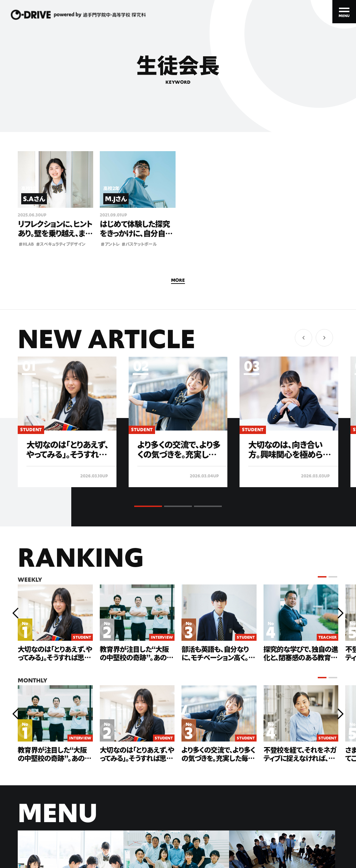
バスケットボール (139, 244)
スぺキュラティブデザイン (61, 244)
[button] (324, 338)
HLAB (26, 244)
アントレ (110, 244)
